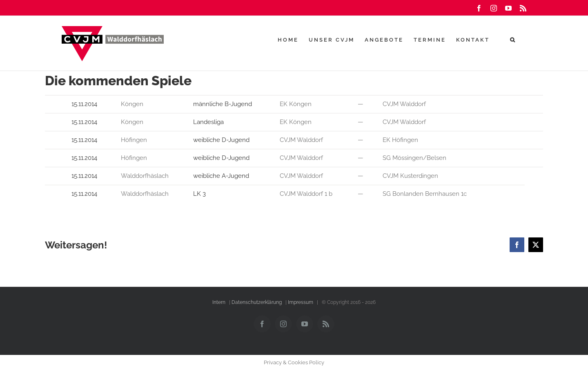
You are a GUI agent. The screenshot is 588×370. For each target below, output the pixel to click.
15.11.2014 (85, 104)
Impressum (301, 302)
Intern (219, 302)
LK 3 (199, 194)
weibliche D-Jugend (221, 140)
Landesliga (208, 122)
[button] (513, 40)
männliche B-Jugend (223, 104)
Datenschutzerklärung (257, 302)
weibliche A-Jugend (221, 176)
